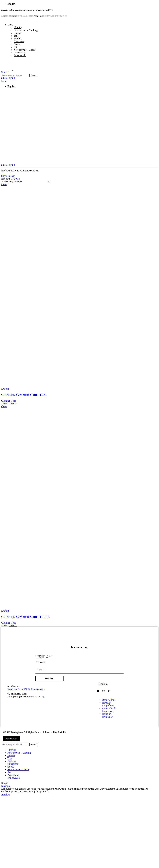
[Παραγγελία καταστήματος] (26, 182)
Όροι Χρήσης (109, 700)
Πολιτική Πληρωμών (108, 715)
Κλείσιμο (6, 786)
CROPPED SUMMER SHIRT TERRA (25, 617)
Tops (16, 36)
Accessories (20, 53)
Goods (17, 44)
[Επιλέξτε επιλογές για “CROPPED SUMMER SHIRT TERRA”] (5, 611)
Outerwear (19, 41)
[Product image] (35, 386)
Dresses (18, 33)
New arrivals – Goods (25, 50)
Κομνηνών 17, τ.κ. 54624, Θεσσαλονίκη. (26, 689)
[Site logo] (7, 69)
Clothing (18, 27)
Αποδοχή (6, 794)
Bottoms (18, 39)
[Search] (5, 72)
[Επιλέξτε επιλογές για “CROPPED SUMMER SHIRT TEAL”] (5, 389)
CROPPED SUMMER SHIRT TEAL (24, 395)
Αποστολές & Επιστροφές (109, 710)
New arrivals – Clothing (26, 30)
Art (15, 47)
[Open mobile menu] (4, 81)
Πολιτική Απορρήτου (108, 704)
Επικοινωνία (20, 55)
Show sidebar (8, 176)
